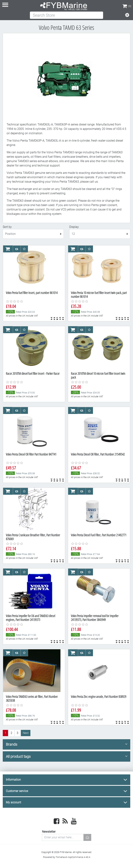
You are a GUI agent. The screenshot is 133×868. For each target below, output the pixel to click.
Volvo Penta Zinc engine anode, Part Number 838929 (99, 697)
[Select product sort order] (33, 234)
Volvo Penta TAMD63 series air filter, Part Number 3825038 (32, 699)
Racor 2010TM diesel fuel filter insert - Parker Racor (33, 373)
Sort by (7, 227)
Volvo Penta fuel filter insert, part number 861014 (32, 293)
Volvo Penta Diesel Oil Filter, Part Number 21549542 (98, 454)
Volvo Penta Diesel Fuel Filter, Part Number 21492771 (99, 535)
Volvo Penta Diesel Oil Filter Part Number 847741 (31, 454)
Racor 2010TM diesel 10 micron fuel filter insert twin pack (98, 375)
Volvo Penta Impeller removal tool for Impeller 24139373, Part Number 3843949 (95, 618)
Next (26, 733)
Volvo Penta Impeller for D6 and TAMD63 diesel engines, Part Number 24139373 (31, 618)
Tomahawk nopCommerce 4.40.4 (73, 857)
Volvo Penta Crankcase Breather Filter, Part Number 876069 (33, 537)
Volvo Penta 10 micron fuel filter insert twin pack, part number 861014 (99, 295)
